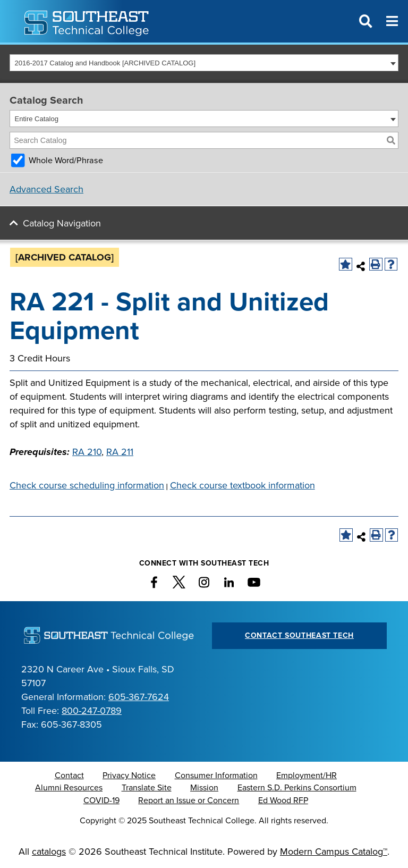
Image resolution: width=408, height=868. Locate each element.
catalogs (49, 852)
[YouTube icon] (254, 582)
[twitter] (179, 582)
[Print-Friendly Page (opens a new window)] (376, 264)
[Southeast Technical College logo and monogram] (88, 21)
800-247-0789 (92, 711)
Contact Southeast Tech (299, 635)
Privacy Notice (129, 776)
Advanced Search (46, 189)
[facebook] (154, 582)
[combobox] (204, 63)
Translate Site (147, 788)
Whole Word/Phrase (66, 161)
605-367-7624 (139, 697)
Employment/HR (307, 776)
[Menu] (392, 21)
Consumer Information (216, 776)
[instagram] (204, 582)
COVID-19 (101, 800)
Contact (69, 776)
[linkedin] (229, 582)
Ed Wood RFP (283, 800)
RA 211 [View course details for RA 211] (120, 452)
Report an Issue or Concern (189, 800)
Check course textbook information (243, 485)
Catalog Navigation (62, 223)
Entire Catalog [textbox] (37, 119)
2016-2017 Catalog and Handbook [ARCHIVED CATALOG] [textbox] (105, 63)
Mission (204, 788)
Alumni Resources (69, 788)
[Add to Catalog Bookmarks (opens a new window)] (346, 264)
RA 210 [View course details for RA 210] (87, 452)
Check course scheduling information (87, 485)
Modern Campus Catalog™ (334, 852)
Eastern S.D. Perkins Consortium (297, 788)
